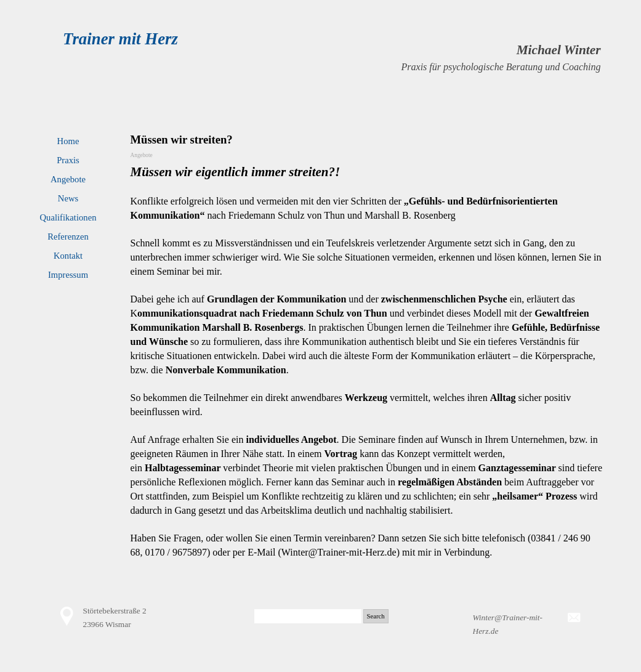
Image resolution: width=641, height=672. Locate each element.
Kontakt (68, 256)
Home (68, 141)
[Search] (308, 616)
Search (376, 616)
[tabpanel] (403, 57)
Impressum (68, 275)
